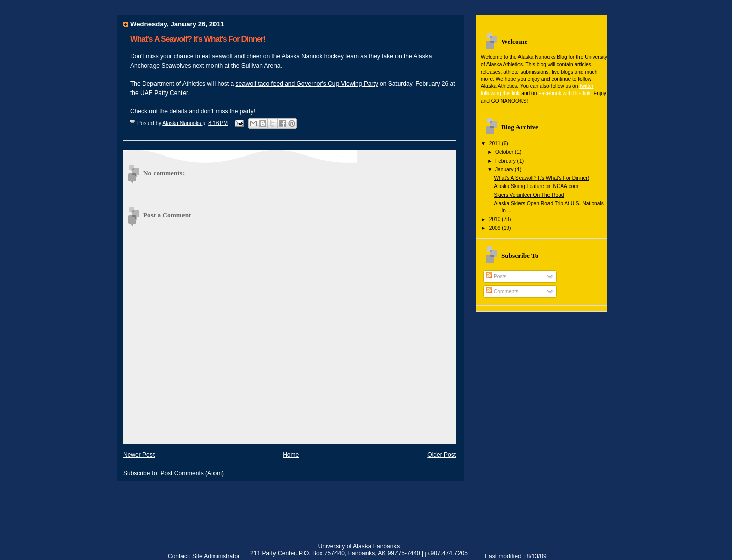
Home (291, 455)
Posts (496, 277)
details (178, 111)
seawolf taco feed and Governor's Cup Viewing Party (307, 84)
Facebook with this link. (565, 93)
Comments (502, 291)
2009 (496, 228)
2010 (496, 219)
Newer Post (139, 455)
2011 (496, 144)
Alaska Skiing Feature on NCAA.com (536, 186)
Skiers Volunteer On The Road (529, 195)
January (505, 169)
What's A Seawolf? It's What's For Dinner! (541, 178)
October (505, 152)
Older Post (441, 455)
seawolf (222, 56)
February (506, 161)
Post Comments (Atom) (192, 473)
